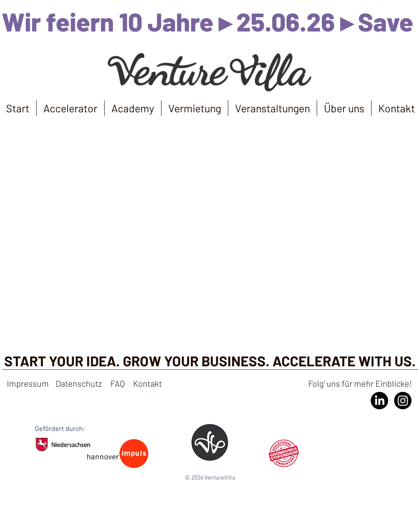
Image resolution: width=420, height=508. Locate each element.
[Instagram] (403, 401)
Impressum (28, 383)
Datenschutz (79, 383)
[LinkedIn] (379, 401)
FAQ (118, 383)
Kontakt (148, 383)
